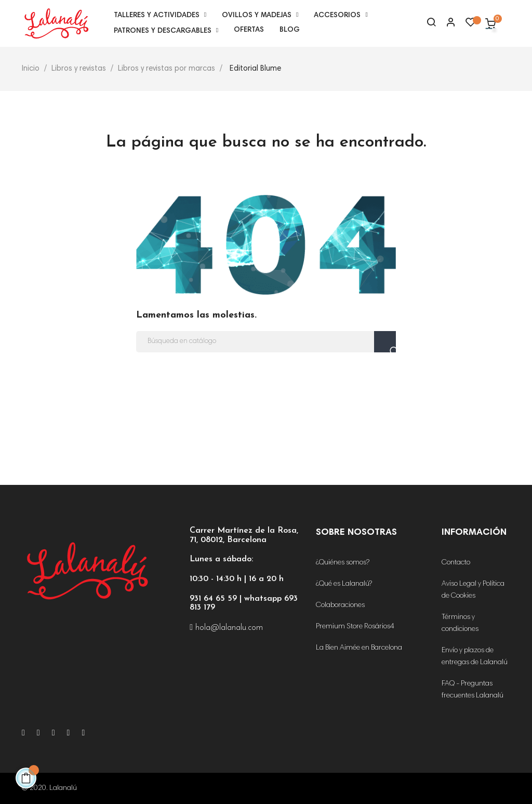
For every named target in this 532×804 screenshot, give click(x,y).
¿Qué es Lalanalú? (344, 584)
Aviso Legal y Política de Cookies (473, 590)
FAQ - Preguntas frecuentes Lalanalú (473, 690)
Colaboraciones (340, 605)
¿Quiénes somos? (343, 563)
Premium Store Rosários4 (355, 627)
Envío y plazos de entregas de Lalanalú (475, 657)
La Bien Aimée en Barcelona (359, 648)
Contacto (456, 563)
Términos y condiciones (460, 623)
